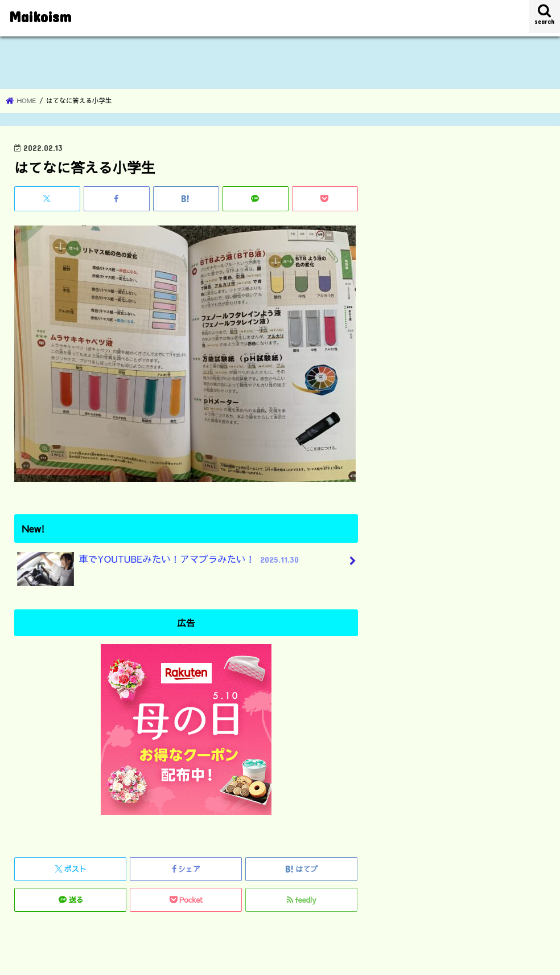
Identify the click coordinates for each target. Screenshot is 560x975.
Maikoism (40, 16)
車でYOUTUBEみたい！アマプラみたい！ (159, 564)
